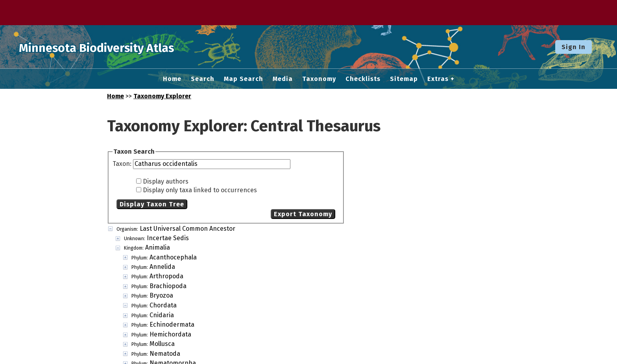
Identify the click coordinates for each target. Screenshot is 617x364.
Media (283, 79)
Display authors (166, 181)
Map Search (244, 79)
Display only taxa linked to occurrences (200, 190)
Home (172, 79)
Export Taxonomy (303, 214)
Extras (438, 79)
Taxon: (123, 164)
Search (203, 79)
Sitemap (404, 79)
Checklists (363, 79)
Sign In (574, 47)
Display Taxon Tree (152, 204)
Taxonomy (319, 79)
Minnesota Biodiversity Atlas (122, 47)
